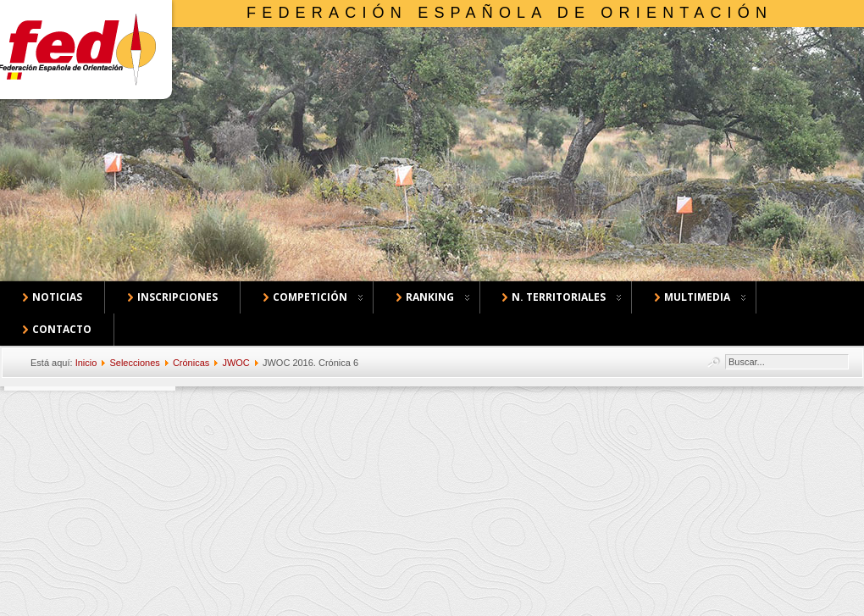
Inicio (86, 363)
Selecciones (134, 363)
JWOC (235, 363)
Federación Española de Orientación (510, 13)
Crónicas (191, 363)
